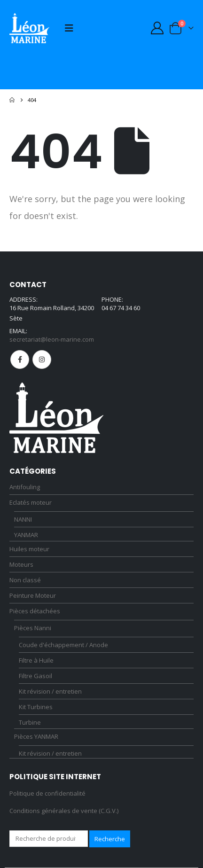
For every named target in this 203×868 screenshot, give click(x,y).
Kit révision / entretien (50, 691)
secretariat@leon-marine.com (52, 339)
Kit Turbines (36, 707)
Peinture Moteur (33, 595)
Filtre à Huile (36, 660)
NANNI (23, 519)
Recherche (110, 839)
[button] (69, 28)
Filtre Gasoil (35, 676)
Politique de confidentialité (47, 793)
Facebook (20, 360)
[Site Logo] (29, 28)
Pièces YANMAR (36, 736)
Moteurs (21, 564)
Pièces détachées (35, 611)
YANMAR (26, 535)
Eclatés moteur (31, 502)
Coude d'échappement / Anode (63, 645)
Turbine (30, 722)
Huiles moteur (29, 549)
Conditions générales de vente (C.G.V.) (64, 811)
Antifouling (25, 487)
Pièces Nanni (33, 628)
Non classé (25, 580)
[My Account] (157, 28)
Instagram (42, 360)
